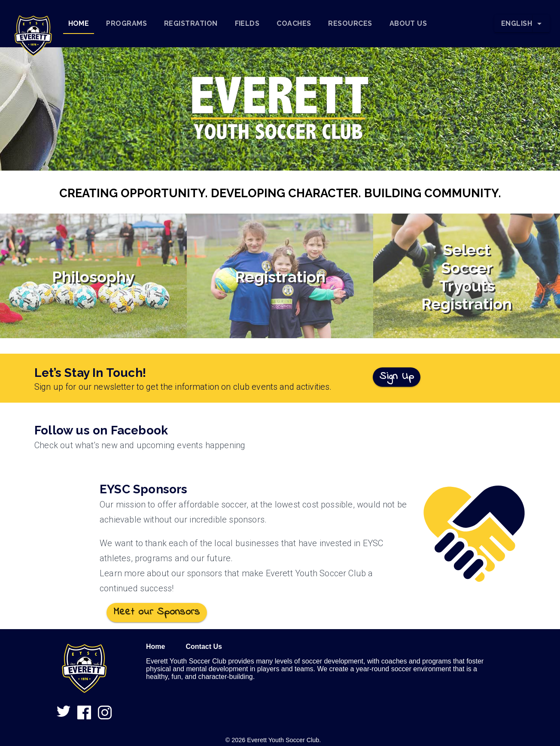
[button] (33, 24)
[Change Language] (541, 24)
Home (155, 647)
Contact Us (204, 647)
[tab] (79, 24)
